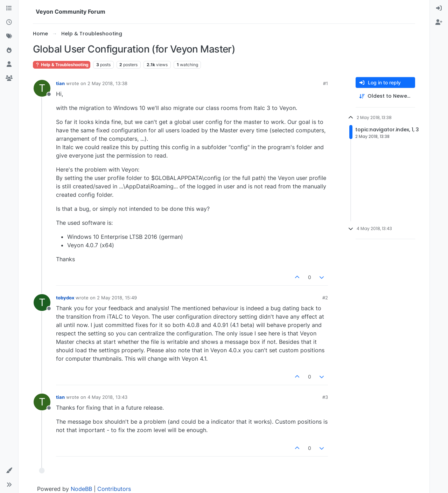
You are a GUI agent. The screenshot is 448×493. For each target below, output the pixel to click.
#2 (325, 298)
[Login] (439, 8)
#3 (325, 397)
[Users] (9, 64)
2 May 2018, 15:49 (117, 298)
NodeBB (81, 489)
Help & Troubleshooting (62, 65)
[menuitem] (439, 8)
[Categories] (9, 8)
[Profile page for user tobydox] (42, 303)
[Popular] (9, 50)
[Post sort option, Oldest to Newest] (385, 96)
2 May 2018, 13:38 (107, 83)
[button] (9, 471)
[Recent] (9, 22)
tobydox (65, 298)
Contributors (114, 489)
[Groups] (9, 78)
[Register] (439, 22)
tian (60, 83)
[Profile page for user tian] (42, 88)
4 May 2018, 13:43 (107, 397)
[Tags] (9, 36)
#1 (325, 83)
